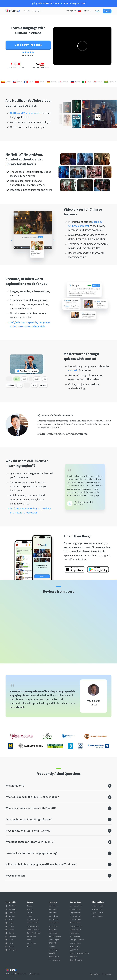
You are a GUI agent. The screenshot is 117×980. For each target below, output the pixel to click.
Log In (97, 11)
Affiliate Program (33, 926)
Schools (27, 11)
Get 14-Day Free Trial (28, 45)
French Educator (97, 916)
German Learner (76, 923)
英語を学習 (53, 943)
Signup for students (34, 933)
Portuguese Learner (77, 940)
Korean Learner (75, 936)
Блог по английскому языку (80, 953)
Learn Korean (53, 933)
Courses (30, 906)
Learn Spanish (53, 906)
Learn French (53, 913)
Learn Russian (53, 926)
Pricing (29, 916)
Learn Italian (53, 930)
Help (29, 947)
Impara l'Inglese (54, 957)
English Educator (97, 913)
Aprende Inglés (54, 940)
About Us (30, 909)
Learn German (53, 920)
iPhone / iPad (31, 936)
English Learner (75, 913)
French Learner (75, 916)
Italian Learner (75, 933)
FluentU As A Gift (33, 923)
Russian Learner (76, 930)
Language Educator (98, 906)
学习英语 (52, 953)
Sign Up (107, 11)
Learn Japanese (54, 923)
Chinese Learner (76, 920)
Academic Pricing (33, 920)
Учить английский (54, 960)
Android (30, 940)
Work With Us (31, 943)
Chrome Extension (33, 930)
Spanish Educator (98, 909)
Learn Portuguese (55, 936)
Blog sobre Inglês (76, 960)
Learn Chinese (53, 916)
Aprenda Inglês (54, 950)
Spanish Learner (76, 909)
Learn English (53, 909)
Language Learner (76, 906)
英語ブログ (74, 950)
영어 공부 (52, 947)
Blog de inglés (75, 947)
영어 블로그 (74, 957)
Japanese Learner (76, 926)
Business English (76, 943)
